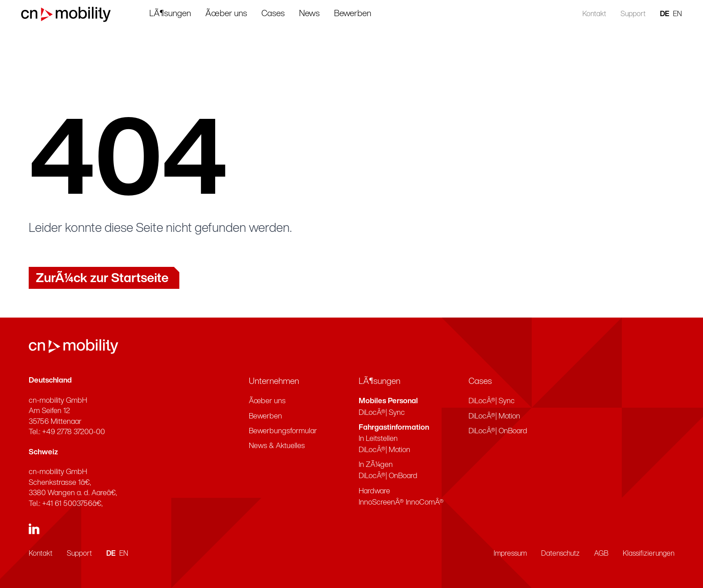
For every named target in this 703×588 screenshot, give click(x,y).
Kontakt (587, 14)
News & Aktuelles (277, 446)
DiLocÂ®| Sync (382, 413)
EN (670, 14)
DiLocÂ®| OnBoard (388, 476)
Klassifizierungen (649, 554)
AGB (601, 554)
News (325, 14)
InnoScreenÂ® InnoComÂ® (401, 503)
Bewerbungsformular (283, 431)
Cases (289, 14)
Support (625, 14)
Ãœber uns (242, 14)
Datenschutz (560, 554)
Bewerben (368, 14)
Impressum (510, 554)
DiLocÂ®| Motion (384, 450)
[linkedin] (34, 529)
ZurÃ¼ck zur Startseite (102, 279)
